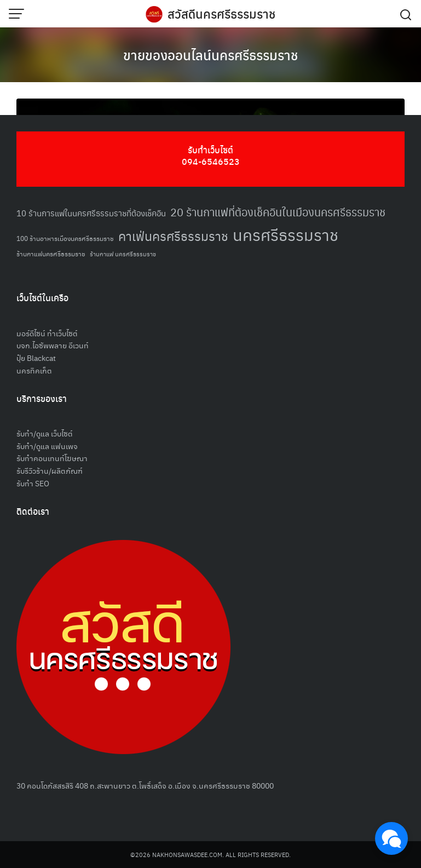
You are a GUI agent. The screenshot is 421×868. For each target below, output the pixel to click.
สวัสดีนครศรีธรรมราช (221, 14)
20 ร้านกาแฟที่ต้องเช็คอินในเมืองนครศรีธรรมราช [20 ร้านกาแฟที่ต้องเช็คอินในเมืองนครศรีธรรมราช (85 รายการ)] (278, 212)
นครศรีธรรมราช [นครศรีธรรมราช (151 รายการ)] (286, 234)
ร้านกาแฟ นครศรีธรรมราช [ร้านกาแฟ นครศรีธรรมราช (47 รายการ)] (123, 254)
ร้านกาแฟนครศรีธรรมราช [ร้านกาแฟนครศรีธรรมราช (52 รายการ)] (51, 253)
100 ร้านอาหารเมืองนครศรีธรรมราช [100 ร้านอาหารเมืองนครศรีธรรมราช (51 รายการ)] (65, 238)
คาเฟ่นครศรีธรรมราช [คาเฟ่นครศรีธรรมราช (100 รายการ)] (173, 236)
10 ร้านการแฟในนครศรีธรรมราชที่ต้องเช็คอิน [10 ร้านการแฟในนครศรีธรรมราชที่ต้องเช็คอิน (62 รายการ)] (91, 213)
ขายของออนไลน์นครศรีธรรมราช (210, 55)
